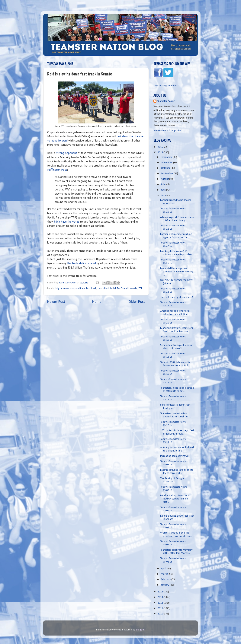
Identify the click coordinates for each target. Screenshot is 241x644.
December (167, 157)
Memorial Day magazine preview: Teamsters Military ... (177, 272)
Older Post (137, 302)
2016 (161, 147)
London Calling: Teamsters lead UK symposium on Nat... (175, 499)
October (166, 168)
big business (62, 288)
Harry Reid (103, 288)
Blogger (140, 630)
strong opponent (67, 153)
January (165, 585)
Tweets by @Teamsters (166, 86)
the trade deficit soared (82, 263)
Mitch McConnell (119, 288)
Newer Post (56, 302)
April (164, 569)
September (167, 174)
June (164, 190)
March (165, 574)
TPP (141, 288)
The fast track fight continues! (177, 297)
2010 (161, 614)
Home (97, 302)
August (165, 179)
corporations (78, 288)
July (163, 185)
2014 (161, 592)
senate (134, 288)
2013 (161, 597)
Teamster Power (166, 101)
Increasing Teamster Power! (175, 456)
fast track (91, 288)
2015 (161, 153)
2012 (161, 603)
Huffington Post (57, 170)
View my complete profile (167, 131)
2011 (161, 608)
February (166, 580)
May (164, 196)
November (167, 163)
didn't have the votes (66, 222)
